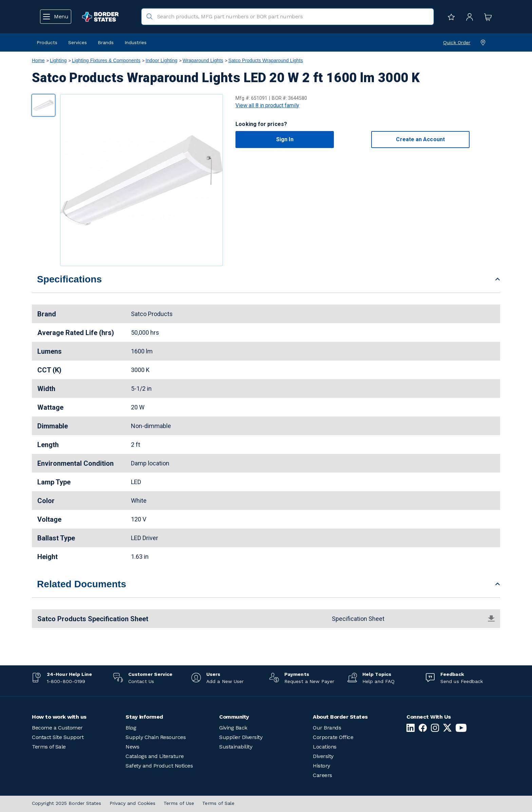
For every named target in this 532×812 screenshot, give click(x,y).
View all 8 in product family (267, 105)
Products (47, 42)
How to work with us (59, 717)
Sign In (285, 139)
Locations (325, 747)
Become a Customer (57, 728)
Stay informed (144, 717)
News (132, 747)
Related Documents (82, 584)
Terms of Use (179, 803)
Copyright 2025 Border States (67, 803)
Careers (322, 775)
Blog (131, 728)
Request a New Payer (309, 681)
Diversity (323, 756)
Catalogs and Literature (155, 756)
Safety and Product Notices (159, 766)
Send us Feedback (462, 681)
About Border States (340, 717)
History (321, 766)
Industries (136, 42)
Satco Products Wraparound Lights (266, 60)
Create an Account (420, 139)
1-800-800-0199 (66, 681)
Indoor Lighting (161, 60)
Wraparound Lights (203, 60)
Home (38, 60)
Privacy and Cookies (133, 803)
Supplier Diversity (241, 737)
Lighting (58, 60)
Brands (106, 42)
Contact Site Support (58, 737)
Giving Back (233, 728)
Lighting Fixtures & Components (106, 60)
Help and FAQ (378, 681)
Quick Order (457, 42)
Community (234, 717)
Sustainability (236, 747)
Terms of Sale (49, 747)
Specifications (69, 279)
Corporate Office (333, 737)
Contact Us (141, 681)
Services (78, 42)
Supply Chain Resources (156, 737)
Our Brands (327, 728)
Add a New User (225, 681)
